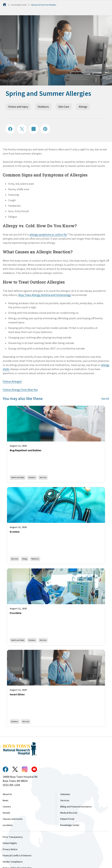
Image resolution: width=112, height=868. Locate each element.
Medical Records (69, 813)
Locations (8, 825)
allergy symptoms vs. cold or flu (48, 235)
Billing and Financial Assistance (76, 807)
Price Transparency (13, 837)
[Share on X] (22, 129)
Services (65, 801)
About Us (7, 794)
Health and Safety (18, 477)
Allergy (83, 107)
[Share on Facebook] (10, 129)
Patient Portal (67, 819)
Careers (7, 807)
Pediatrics (35, 559)
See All (105, 399)
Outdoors (43, 107)
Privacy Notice (10, 849)
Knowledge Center (19, 5)
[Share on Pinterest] (45, 129)
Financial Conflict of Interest (17, 856)
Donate (6, 813)
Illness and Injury (18, 107)
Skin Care (64, 107)
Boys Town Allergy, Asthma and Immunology (45, 295)
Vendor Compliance (13, 862)
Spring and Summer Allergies (44, 5)
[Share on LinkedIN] (34, 129)
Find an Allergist (12, 382)
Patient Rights (10, 843)
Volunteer (65, 794)
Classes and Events (13, 819)
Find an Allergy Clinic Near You (20, 390)
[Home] (5, 5)
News (6, 801)
